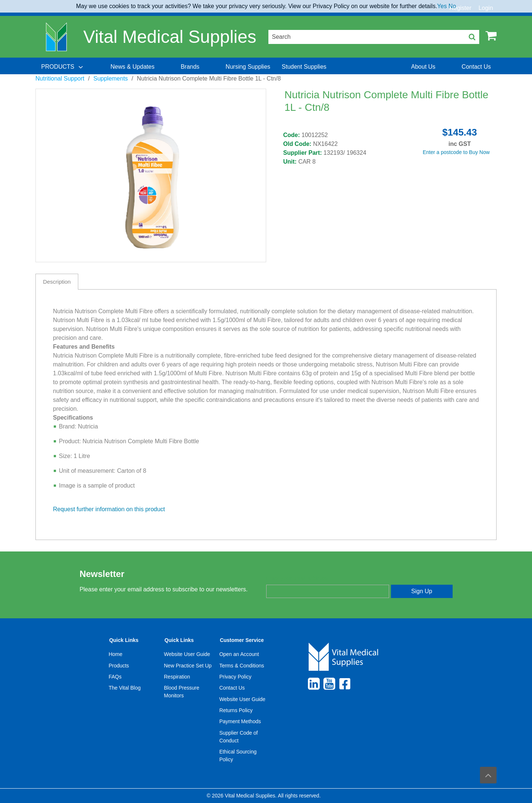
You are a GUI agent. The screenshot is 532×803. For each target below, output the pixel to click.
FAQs (115, 677)
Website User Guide (187, 654)
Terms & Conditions (242, 666)
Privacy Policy (235, 677)
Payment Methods (240, 721)
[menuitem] (63, 67)
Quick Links (124, 640)
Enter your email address (297, 578)
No (452, 6)
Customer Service (242, 640)
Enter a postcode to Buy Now (456, 152)
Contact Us (232, 688)
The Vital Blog (125, 688)
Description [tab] (57, 282)
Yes (442, 6)
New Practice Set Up (188, 666)
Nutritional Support (60, 78)
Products (119, 666)
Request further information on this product (109, 509)
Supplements (111, 78)
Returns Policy (236, 710)
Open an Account (239, 654)
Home (115, 654)
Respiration (177, 677)
